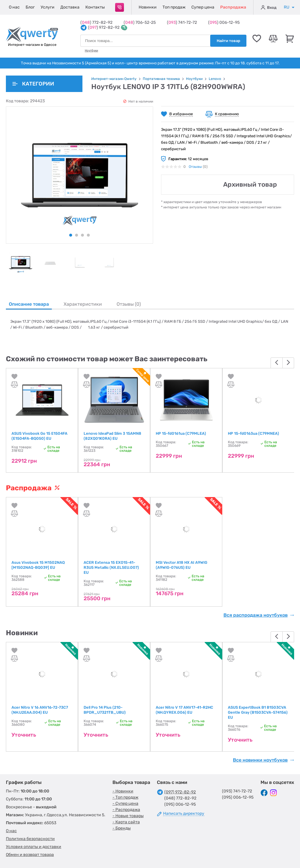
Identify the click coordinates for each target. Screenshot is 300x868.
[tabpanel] (21, 263)
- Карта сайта (126, 822)
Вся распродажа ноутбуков (259, 615)
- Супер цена (125, 803)
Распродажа (233, 7)
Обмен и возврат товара (30, 855)
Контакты (95, 7)
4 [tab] (88, 235)
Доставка (70, 7)
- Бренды (122, 828)
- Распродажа (126, 810)
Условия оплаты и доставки (34, 847)
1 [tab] (71, 235)
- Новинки (123, 791)
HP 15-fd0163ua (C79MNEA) (253, 433)
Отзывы (195, 167)
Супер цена (203, 7)
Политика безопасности (30, 839)
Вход (269, 7)
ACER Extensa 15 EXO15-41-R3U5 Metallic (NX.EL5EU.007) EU (111, 567)
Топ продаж (174, 7)
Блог (30, 7)
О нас (14, 7)
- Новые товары (128, 816)
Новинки (148, 7)
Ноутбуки (91, 51)
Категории (33, 84)
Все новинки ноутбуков (263, 760)
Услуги (48, 7)
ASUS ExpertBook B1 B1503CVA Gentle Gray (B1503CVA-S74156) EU (258, 712)
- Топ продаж (125, 797)
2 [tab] (77, 235)
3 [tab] (82, 235)
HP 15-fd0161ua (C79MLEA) (181, 433)
